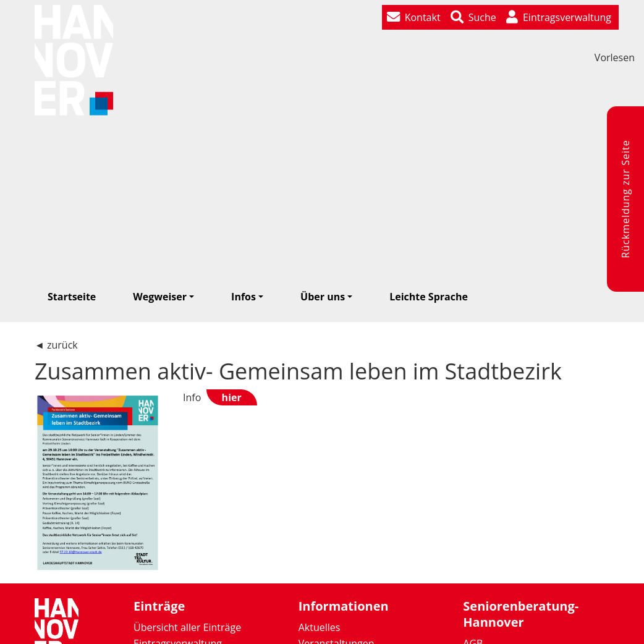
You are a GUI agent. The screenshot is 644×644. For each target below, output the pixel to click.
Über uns (323, 297)
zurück (62, 345)
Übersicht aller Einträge (187, 627)
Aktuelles (320, 627)
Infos (244, 297)
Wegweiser (160, 297)
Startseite (72, 297)
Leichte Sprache (429, 297)
